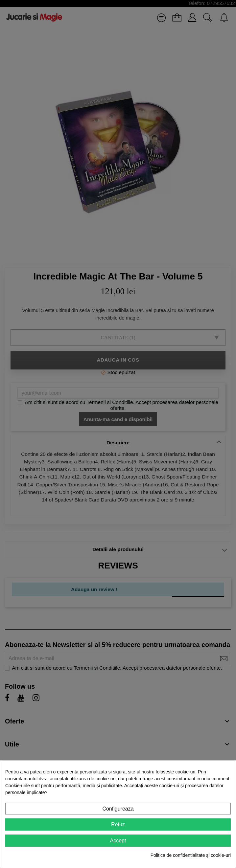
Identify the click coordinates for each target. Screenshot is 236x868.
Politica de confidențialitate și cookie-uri (191, 855)
